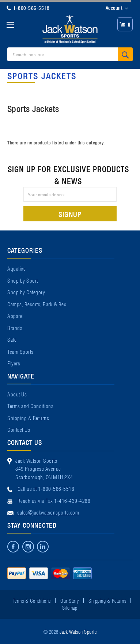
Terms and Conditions (30, 406)
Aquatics (16, 268)
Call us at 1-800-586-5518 (46, 488)
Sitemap (70, 607)
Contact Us (19, 429)
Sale (12, 339)
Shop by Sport (23, 280)
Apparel (16, 315)
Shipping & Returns (28, 418)
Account (117, 8)
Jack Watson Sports (78, 631)
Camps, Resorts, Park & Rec (37, 304)
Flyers (14, 363)
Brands (15, 327)
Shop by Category (26, 292)
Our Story (70, 600)
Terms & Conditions (32, 600)
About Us (17, 394)
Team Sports (20, 351)
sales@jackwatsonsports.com (48, 512)
